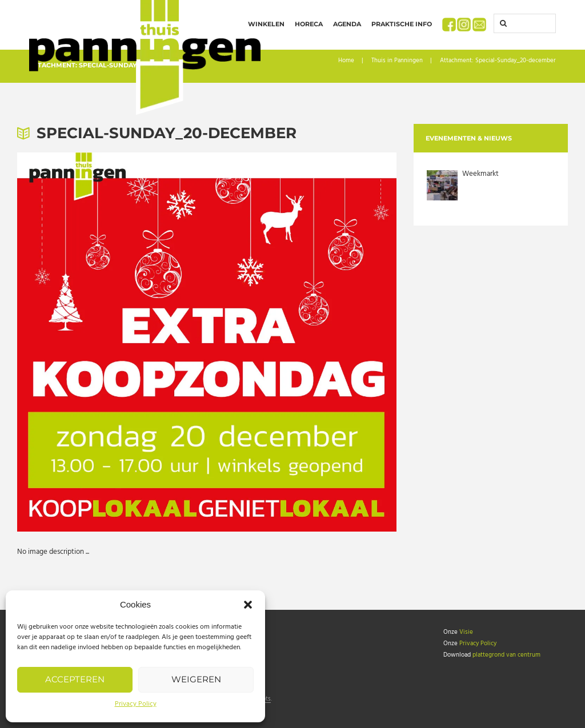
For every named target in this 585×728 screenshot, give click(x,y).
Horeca (309, 24)
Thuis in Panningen (397, 61)
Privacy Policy (136, 704)
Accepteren (75, 679)
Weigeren (196, 679)
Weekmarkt (480, 174)
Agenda (347, 24)
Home (346, 61)
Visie (466, 632)
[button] (248, 605)
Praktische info (402, 24)
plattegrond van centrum (506, 655)
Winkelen (266, 24)
